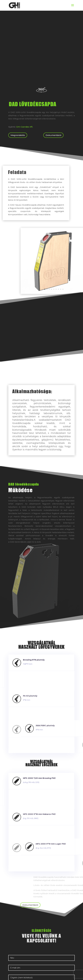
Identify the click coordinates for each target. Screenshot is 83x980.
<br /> (41, 54)
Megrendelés (18, 135)
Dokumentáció (53, 135)
